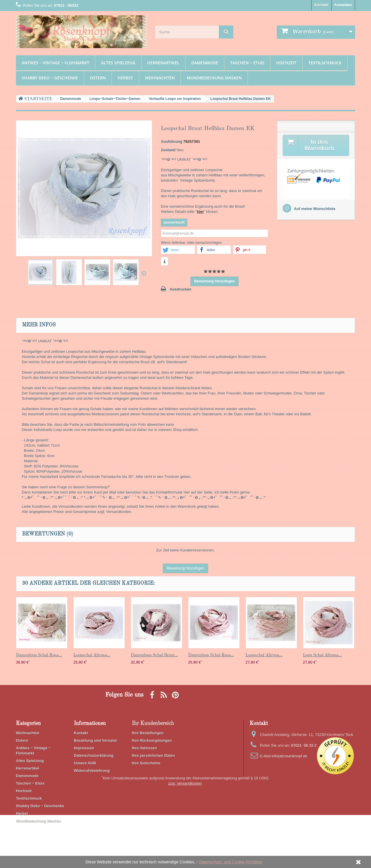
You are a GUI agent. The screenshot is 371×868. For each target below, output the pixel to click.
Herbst (125, 78)
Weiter (144, 273)
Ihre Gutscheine (146, 763)
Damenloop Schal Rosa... (39, 655)
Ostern (98, 78)
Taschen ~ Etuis (247, 63)
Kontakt (321, 5)
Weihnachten (160, 78)
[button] (178, 250)
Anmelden (343, 5)
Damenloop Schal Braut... (154, 655)
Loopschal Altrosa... (92, 655)
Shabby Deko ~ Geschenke (50, 78)
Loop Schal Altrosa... (322, 655)
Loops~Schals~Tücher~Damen (115, 99)
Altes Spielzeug (118, 63)
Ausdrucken (180, 289)
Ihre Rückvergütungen (152, 740)
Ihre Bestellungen (148, 733)
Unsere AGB (85, 763)
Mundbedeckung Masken (214, 78)
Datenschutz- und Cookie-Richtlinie (231, 862)
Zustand (168, 150)
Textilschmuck (325, 63)
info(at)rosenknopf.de (289, 756)
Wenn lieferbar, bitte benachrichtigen (191, 243)
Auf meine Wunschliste (314, 209)
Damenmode (205, 63)
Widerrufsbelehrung (92, 771)
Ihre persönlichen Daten (153, 755)
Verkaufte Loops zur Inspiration (175, 99)
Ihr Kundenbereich (153, 723)
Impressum (84, 748)
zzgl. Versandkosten (185, 836)
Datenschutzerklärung (94, 755)
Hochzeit (286, 63)
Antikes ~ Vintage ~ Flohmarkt (56, 63)
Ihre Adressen (144, 748)
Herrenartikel (163, 63)
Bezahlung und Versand (95, 740)
